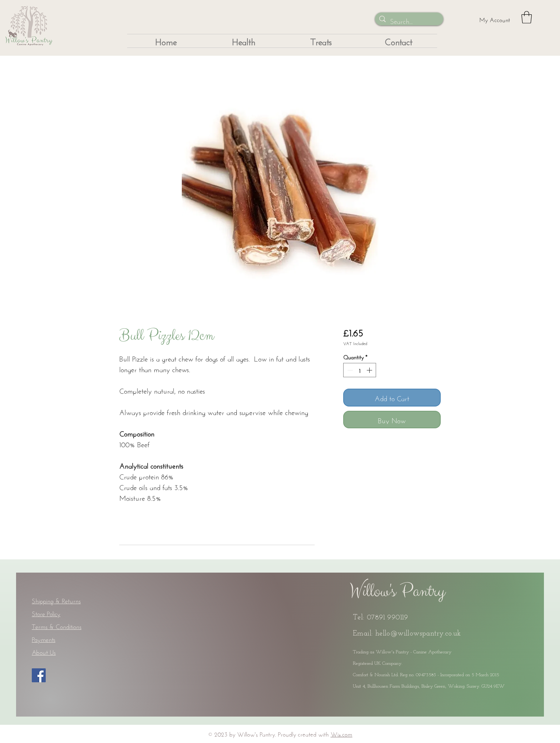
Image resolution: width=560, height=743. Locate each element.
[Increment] (370, 370)
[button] (527, 17)
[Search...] (409, 20)
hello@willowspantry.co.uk (418, 634)
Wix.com (342, 734)
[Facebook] (39, 675)
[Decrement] (349, 370)
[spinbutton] (360, 370)
